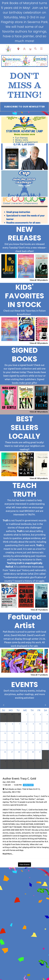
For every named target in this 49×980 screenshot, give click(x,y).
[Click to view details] (9, 266)
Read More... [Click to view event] (8, 854)
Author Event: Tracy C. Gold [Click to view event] (19, 778)
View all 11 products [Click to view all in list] (39, 675)
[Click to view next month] (45, 705)
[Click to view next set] (44, 267)
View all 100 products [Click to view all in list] (39, 280)
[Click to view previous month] (4, 705)
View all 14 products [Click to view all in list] (39, 610)
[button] (18, 49)
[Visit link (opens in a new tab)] (24, 107)
